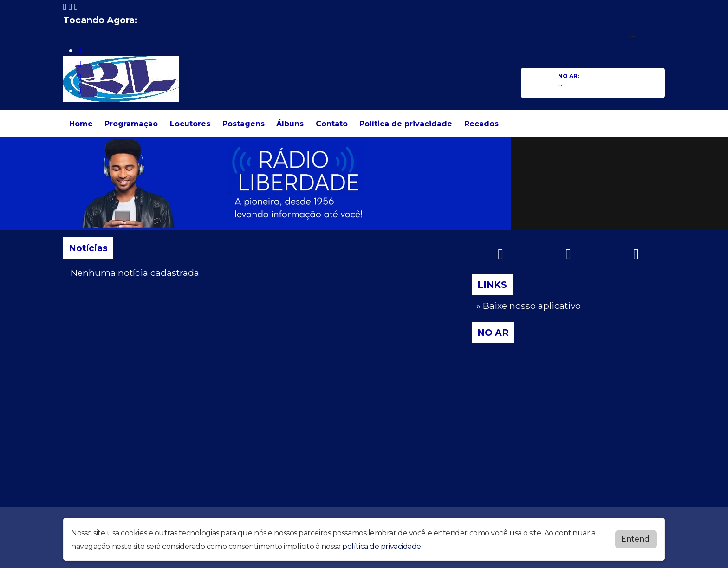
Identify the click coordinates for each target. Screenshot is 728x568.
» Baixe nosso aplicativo (529, 306)
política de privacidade (382, 546)
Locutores (190, 124)
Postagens (244, 124)
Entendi (636, 539)
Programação (131, 124)
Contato (332, 124)
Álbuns (290, 124)
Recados (481, 124)
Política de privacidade (406, 124)
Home (81, 124)
